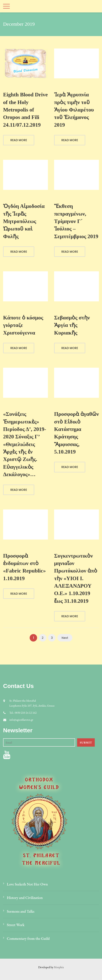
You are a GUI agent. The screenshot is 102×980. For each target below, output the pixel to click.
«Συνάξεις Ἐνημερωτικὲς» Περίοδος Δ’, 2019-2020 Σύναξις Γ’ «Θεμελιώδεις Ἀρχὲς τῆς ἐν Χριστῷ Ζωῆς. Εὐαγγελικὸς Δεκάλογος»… (25, 444)
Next (65, 638)
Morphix (59, 967)
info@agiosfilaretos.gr (21, 720)
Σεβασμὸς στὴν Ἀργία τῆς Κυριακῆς (72, 325)
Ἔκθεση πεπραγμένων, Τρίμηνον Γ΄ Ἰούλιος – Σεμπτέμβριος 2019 (76, 221)
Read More (19, 140)
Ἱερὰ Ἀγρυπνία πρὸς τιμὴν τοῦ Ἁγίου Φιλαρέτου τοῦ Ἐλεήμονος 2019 (74, 110)
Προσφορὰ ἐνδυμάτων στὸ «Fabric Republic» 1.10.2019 (24, 567)
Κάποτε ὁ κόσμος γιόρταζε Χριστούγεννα (23, 325)
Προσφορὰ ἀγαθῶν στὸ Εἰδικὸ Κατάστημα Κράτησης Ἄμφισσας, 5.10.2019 (76, 433)
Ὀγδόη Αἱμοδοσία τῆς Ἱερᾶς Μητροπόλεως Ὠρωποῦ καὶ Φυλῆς (24, 221)
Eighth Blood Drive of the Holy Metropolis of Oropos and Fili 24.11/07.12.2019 (25, 110)
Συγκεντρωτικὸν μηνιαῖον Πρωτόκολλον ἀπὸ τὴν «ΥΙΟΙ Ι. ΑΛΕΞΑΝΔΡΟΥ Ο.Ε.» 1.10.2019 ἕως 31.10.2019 (76, 578)
